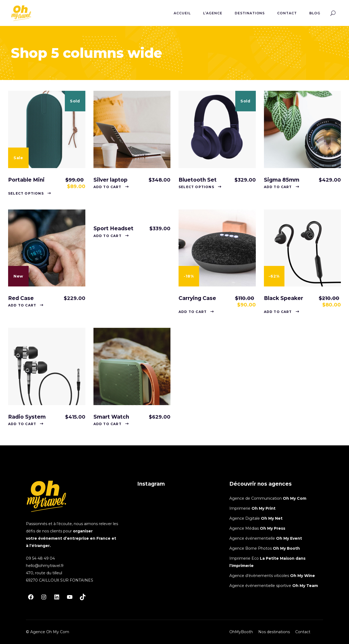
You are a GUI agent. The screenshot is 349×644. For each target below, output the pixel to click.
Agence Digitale (245, 518)
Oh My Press (273, 528)
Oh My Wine (303, 576)
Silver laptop (110, 180)
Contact (303, 632)
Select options (26, 193)
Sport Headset (113, 228)
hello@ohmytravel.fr (45, 566)
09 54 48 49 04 (40, 558)
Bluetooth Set (198, 180)
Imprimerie (240, 508)
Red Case (21, 298)
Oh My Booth (286, 548)
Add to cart (108, 187)
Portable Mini (26, 180)
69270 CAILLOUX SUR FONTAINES (60, 580)
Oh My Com (295, 498)
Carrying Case (197, 298)
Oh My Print (264, 508)
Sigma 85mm (282, 180)
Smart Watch (111, 417)
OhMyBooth (241, 632)
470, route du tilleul (44, 573)
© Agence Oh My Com (48, 632)
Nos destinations (274, 632)
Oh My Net (272, 518)
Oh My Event (289, 538)
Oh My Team (305, 586)
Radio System (27, 417)
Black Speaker (283, 298)
